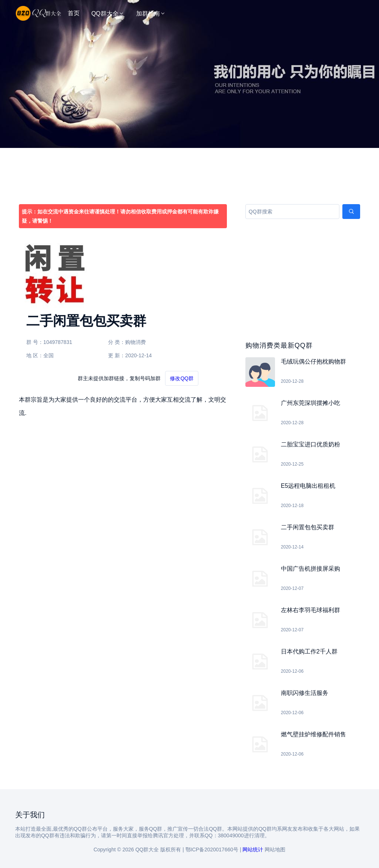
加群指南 (151, 13)
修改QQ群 (182, 378)
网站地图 (275, 850)
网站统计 (253, 850)
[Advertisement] (189, 89)
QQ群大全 (108, 13)
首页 (74, 13)
